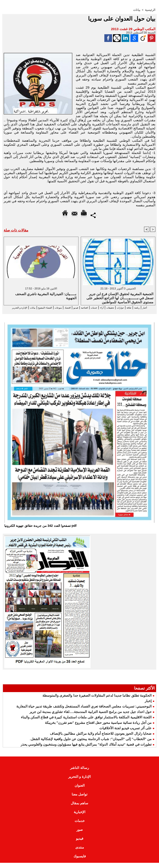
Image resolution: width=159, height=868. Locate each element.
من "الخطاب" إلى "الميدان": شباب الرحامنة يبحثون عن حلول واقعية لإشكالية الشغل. (91, 744)
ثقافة (130, 308)
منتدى (80, 852)
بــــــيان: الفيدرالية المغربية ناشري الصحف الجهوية (46, 297)
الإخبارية (79, 817)
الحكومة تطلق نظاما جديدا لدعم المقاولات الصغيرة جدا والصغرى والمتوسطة (97, 701)
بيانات (138, 10)
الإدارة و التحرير (73, 312)
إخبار (148, 706)
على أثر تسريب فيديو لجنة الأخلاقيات (125, 733)
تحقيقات (105, 308)
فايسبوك (80, 861)
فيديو (58, 308)
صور (80, 835)
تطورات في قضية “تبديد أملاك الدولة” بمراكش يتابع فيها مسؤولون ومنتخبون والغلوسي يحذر (86, 750)
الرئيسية (151, 10)
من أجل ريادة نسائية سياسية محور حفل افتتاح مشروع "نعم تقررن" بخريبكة (98, 728)
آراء (93, 308)
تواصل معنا (79, 799)
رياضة (141, 308)
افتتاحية (70, 308)
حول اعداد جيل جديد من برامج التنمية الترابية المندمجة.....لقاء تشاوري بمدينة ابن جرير (91, 717)
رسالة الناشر (79, 773)
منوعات (34, 308)
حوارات (119, 308)
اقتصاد (47, 308)
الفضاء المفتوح (15, 308)
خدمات (83, 308)
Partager (94, 215)
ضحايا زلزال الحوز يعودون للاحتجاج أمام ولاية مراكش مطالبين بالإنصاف (101, 739)
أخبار (152, 308)
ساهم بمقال (79, 808)
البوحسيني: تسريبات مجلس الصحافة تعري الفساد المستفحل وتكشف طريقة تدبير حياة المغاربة (84, 711)
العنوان (80, 791)
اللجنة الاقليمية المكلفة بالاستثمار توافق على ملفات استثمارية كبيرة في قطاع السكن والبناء (86, 722)
